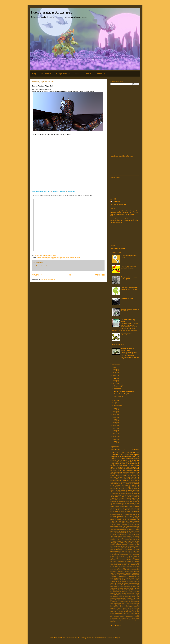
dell (135, 470)
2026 (114, 367)
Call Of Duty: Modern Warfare (120, 535)
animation (121, 479)
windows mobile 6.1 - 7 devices (121, 618)
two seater (113, 518)
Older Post (100, 275)
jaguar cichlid (114, 600)
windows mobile (125, 459)
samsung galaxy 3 (131, 472)
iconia (125, 598)
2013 (114, 425)
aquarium (122, 464)
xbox (123, 620)
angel (135, 485)
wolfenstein (133, 519)
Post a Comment (41, 266)
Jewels (118, 551)
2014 (114, 423)
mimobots (116, 492)
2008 (114, 439)
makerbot (136, 490)
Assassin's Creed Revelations (118, 530)
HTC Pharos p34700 (131, 550)
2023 (114, 375)
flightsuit (49, 258)
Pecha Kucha (122, 558)
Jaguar (112, 551)
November (118, 386)
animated (121, 467)
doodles (130, 464)
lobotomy (115, 602)
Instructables (120, 474)
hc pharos (120, 597)
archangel (119, 583)
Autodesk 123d (132, 482)
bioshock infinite (123, 501)
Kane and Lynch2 (132, 497)
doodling (132, 588)
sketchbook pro (124, 465)
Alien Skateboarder (118, 345)
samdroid (113, 516)
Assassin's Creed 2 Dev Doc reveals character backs (124, 526)
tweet (137, 613)
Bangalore (114, 464)
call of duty (133, 501)
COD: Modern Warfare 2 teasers (130, 533)
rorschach (128, 607)
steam (112, 467)
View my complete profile (118, 204)
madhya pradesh (124, 602)
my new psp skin (126, 334)
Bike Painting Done (127, 298)
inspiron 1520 (124, 510)
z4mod (128, 620)
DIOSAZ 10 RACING (124, 540)
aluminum (126, 500)
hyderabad (113, 598)
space (135, 476)
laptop (123, 511)
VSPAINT (113, 459)
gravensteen (134, 595)
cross (135, 587)
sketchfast (122, 493)
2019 (114, 409)
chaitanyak (128, 470)
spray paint (113, 612)
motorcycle (123, 460)
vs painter (130, 518)
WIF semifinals (122, 577)
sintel (119, 608)
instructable (133, 510)
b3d (127, 479)
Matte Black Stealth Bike (132, 553)
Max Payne (114, 498)
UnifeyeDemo (129, 571)
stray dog (128, 612)
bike (121, 470)
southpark (127, 610)
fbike (135, 488)
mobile (123, 480)
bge (136, 583)
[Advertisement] (125, 120)
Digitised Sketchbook (132, 543)
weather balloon (133, 615)
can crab (113, 503)
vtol (136, 518)
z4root (133, 620)
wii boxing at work (119, 617)
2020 (114, 384)
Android (126, 455)
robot (137, 464)
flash (112, 472)
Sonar (135, 563)
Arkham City (133, 525)
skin (129, 476)
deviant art (116, 480)
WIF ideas (113, 577)
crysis (137, 503)
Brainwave (128, 484)
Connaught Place (123, 538)
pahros (112, 605)
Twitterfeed (120, 571)
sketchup (134, 465)
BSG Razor (123, 531)
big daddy (120, 585)
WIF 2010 (134, 575)
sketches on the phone (116, 610)
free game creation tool (131, 593)
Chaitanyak (116, 201)
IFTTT (118, 453)
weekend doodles (116, 519)
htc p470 (135, 597)
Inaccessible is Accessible (52, 12)
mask (67, 258)
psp (124, 476)
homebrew (127, 597)
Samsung (113, 479)
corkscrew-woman (125, 587)
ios (111, 511)
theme (135, 493)
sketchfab (115, 450)
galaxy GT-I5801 (115, 595)
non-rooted (128, 515)
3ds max (123, 477)
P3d (129, 556)
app (128, 467)
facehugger (124, 506)
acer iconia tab (126, 485)
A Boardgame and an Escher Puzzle (128, 349)
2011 (114, 431)
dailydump (113, 588)
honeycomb (114, 510)
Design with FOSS (120, 543)
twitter (134, 467)
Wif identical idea (122, 581)
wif (123, 495)
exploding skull (119, 590)
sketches (122, 462)
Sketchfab (72, 191)
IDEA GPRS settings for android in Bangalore (129, 267)
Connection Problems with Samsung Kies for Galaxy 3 (130, 289)
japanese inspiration (59, 258)
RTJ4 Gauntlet (119, 397)
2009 (114, 436)
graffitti (137, 506)
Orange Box (122, 556)
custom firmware (129, 505)
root (135, 492)
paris (129, 492)
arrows (112, 487)
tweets (114, 615)
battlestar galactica (128, 583)
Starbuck (113, 565)
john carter (122, 600)
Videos (78, 74)
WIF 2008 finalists (125, 575)
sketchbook (121, 516)
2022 (114, 378)
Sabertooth (129, 560)
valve (112, 495)
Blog (34, 74)
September (118, 389)
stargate (121, 612)
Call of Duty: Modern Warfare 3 (124, 536)
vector (118, 495)
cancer (120, 503)
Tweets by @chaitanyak (118, 248)
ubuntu (113, 469)
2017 (114, 414)
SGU (122, 560)
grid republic (118, 508)
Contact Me (101, 74)
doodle (118, 476)
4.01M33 (118, 525)
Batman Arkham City (116, 484)
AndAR (125, 525)
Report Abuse (116, 626)
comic (126, 503)
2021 (114, 381)
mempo (72, 258)
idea (130, 598)
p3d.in (135, 515)
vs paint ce (122, 518)
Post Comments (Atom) (48, 279)
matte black (134, 602)
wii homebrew (129, 617)
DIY (134, 457)
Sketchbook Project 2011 (123, 563)
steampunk (114, 482)
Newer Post (37, 275)
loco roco (125, 513)
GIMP (123, 497)
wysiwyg (113, 521)
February (117, 406)
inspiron (135, 598)
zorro (112, 474)
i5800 (119, 598)
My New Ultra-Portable (118, 555)
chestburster (114, 587)
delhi (117, 506)
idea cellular (122, 490)
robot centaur (133, 605)
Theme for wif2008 (122, 570)
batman (39, 258)
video (125, 615)
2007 (114, 442)
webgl (114, 465)
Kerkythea (124, 551)
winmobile (117, 620)
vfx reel (120, 615)
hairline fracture (131, 508)
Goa (129, 546)
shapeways (114, 493)
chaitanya (119, 487)
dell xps (120, 588)
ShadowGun (121, 561)
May (116, 400)
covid (44, 258)
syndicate (130, 516)
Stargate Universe (132, 498)
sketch (113, 462)
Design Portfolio (63, 74)
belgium (134, 500)
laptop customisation (133, 511)
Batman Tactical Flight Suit (41, 191)
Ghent (124, 546)
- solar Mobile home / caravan (126, 521)
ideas (129, 490)
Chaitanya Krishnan (59, 191)
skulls (129, 493)
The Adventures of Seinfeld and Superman (123, 566)
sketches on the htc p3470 (130, 608)
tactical (77, 258)
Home (69, 275)
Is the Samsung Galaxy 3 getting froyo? (129, 257)
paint (123, 492)
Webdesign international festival (128, 469)
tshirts (132, 613)
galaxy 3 (113, 490)
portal (135, 480)
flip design (119, 472)
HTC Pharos (123, 457)
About (88, 74)
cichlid (126, 487)
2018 (114, 412)
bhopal (112, 585)
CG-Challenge (132, 477)
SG (118, 560)
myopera (120, 515)
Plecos (131, 558)
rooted (121, 607)
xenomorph (114, 477)
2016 (114, 417)
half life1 (113, 597)
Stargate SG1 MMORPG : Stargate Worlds (128, 565)
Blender (135, 450)
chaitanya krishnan (131, 585)
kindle (116, 511)
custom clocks (117, 505)
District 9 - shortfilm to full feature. (119, 545)
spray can (134, 610)
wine (133, 618)
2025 (114, 370)
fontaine (120, 593)
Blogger (117, 638)
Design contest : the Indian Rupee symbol (129, 278)
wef (111, 617)
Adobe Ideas (123, 482)
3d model (133, 460)
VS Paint (136, 459)
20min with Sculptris (127, 523)
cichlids (132, 487)
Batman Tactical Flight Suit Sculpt (124, 391)
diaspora (126, 588)
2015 (114, 420)
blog (135, 474)
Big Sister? (131, 531)
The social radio (115, 500)
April (116, 403)
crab (132, 503)
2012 (114, 428)
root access (114, 607)
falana (127, 590)
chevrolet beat (135, 479)
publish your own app (122, 605)
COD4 (118, 533)
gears (131, 506)
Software (122, 498)
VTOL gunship (127, 573)
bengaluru (113, 501)
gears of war (125, 595)
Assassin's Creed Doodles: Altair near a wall (123, 528)
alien (115, 460)
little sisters (136, 600)
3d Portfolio (46, 74)
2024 (114, 373)
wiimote (137, 617)
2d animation (131, 495)
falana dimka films (126, 488)
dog (112, 476)
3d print (133, 462)
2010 (114, 434)
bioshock (129, 474)
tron (136, 516)
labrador (129, 600)
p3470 (129, 480)
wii (125, 519)
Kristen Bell (132, 551)
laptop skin (116, 513)
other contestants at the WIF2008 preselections (123, 603)
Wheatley (119, 580)
